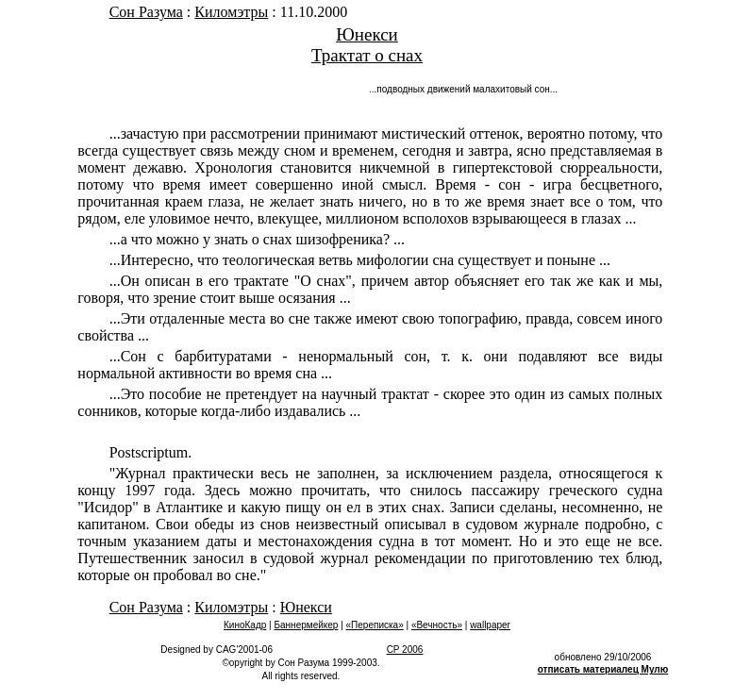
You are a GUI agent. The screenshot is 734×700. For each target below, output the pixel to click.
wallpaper (490, 625)
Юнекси (367, 34)
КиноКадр (245, 625)
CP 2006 (405, 650)
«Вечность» (437, 625)
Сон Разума (146, 12)
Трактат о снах (367, 55)
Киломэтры (231, 12)
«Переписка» (375, 625)
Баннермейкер (306, 625)
